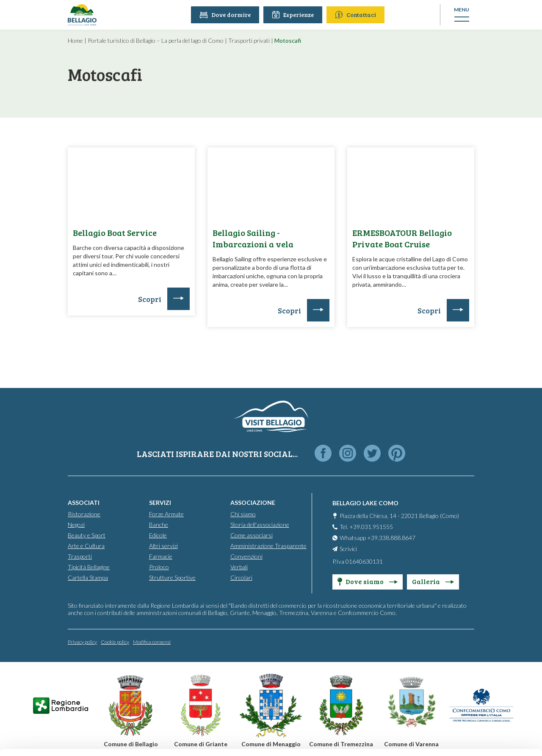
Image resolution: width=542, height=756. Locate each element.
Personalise (472, 665)
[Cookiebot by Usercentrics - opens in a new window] (55, 739)
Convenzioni (246, 556)
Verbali (239, 567)
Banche (159, 525)
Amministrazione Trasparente (268, 546)
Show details (131, 739)
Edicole (158, 535)
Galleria (433, 581)
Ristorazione (84, 514)
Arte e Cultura (86, 546)
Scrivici (348, 549)
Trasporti (80, 556)
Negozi (76, 525)
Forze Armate (166, 514)
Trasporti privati (249, 40)
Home (75, 40)
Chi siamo (243, 514)
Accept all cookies (471, 637)
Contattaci (355, 15)
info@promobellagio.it (147, 686)
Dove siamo (368, 581)
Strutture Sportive (172, 577)
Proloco (159, 567)
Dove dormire (225, 15)
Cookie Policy (242, 717)
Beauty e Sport (87, 535)
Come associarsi (252, 535)
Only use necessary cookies (471, 693)
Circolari (241, 577)
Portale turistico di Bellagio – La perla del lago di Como (156, 40)
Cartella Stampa (88, 577)
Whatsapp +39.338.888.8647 (377, 538)
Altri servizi (163, 546)
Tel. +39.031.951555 (366, 527)
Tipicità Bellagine (89, 567)
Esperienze (293, 15)
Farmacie (161, 556)
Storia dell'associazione (260, 525)
